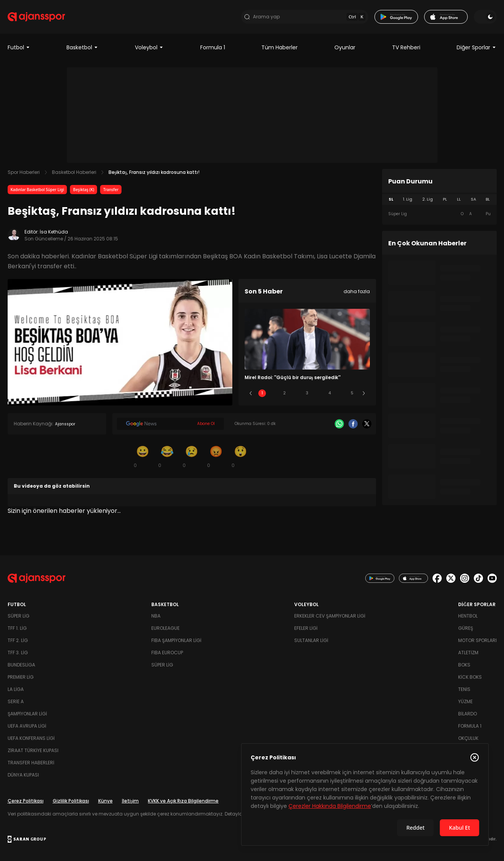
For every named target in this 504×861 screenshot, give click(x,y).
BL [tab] (488, 199)
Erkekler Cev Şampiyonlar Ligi (330, 616)
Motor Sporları (477, 640)
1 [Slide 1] (262, 393)
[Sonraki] (364, 393)
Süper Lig (19, 616)
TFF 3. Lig (18, 653)
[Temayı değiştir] (485, 17)
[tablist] (439, 199)
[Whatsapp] (339, 424)
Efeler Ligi (306, 628)
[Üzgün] (192, 456)
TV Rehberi (406, 47)
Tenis (464, 689)
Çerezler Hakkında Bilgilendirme (330, 806)
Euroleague (165, 628)
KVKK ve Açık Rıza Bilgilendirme (183, 801)
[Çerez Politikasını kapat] (475, 757)
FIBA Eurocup (167, 653)
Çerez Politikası (26, 801)
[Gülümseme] (143, 456)
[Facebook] (353, 424)
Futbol (19, 47)
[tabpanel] (439, 214)
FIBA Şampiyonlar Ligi (176, 640)
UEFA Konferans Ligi (31, 738)
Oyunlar (345, 47)
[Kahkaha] (167, 456)
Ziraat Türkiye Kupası (33, 750)
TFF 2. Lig (18, 640)
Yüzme (465, 701)
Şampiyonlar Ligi (27, 714)
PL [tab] (445, 199)
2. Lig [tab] (428, 199)
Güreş (466, 628)
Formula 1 (213, 47)
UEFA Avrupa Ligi (27, 726)
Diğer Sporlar (476, 47)
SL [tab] (391, 199)
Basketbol (82, 47)
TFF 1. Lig (17, 628)
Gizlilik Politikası (71, 801)
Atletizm (468, 653)
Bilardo (468, 714)
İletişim (130, 801)
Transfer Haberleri (31, 763)
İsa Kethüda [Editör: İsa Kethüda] (54, 232)
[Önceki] (251, 393)
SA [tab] (473, 199)
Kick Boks (470, 677)
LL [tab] (459, 199)
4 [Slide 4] (330, 393)
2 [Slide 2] (284, 393)
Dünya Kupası (23, 775)
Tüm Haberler (280, 47)
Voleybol (149, 47)
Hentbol (468, 616)
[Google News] (170, 424)
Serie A (16, 701)
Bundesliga (21, 665)
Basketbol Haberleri (74, 172)
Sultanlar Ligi (311, 640)
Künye (105, 801)
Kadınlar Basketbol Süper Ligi (37, 190)
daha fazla (357, 291)
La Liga (16, 689)
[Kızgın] (216, 456)
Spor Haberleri (24, 172)
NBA (156, 616)
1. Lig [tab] (408, 199)
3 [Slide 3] (307, 393)
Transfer (111, 190)
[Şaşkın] (241, 456)
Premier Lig (21, 677)
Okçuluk (468, 738)
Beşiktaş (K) (83, 190)
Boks (464, 665)
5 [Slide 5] (352, 393)
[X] (367, 424)
